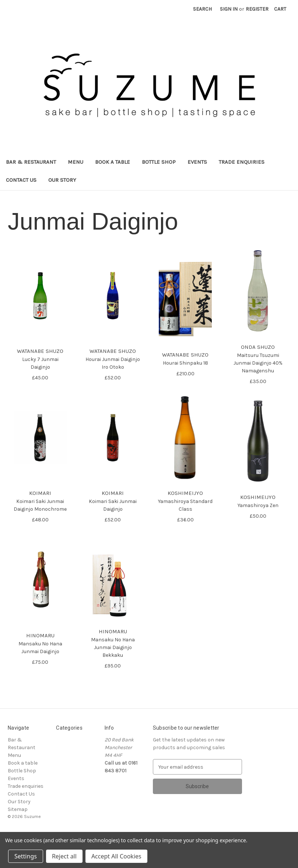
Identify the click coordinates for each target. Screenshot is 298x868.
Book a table (113, 162)
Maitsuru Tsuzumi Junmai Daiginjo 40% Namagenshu (258, 363)
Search (202, 9)
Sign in (229, 9)
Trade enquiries (242, 162)
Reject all (64, 856)
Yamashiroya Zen (258, 505)
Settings (26, 856)
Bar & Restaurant (31, 162)
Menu (76, 162)
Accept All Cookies (116, 856)
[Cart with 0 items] (280, 9)
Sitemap (18, 809)
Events (197, 162)
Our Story (62, 180)
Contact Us (21, 180)
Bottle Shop (159, 162)
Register (257, 9)
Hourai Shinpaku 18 (185, 363)
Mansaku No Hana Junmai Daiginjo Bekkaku (113, 647)
